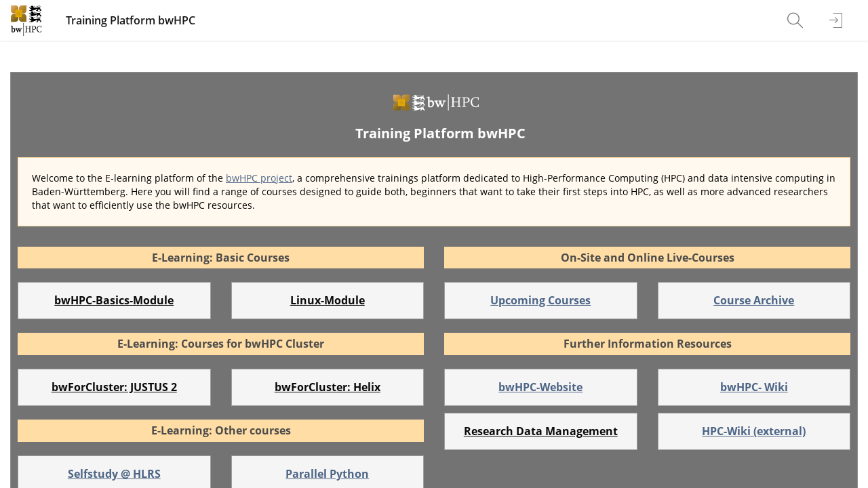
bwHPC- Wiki (754, 387)
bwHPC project (259, 178)
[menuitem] (797, 20)
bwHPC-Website (540, 387)
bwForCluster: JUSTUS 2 (114, 387)
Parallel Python (327, 474)
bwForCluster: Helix (328, 387)
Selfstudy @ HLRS (114, 474)
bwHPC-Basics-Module (114, 300)
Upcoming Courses (540, 300)
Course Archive (754, 300)
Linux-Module (328, 300)
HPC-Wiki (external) (754, 431)
